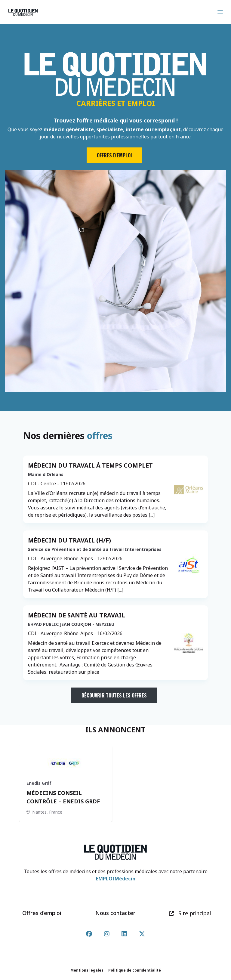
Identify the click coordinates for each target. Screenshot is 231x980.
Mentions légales (87, 970)
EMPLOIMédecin (116, 879)
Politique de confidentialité (135, 970)
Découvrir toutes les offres (114, 695)
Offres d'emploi (114, 155)
